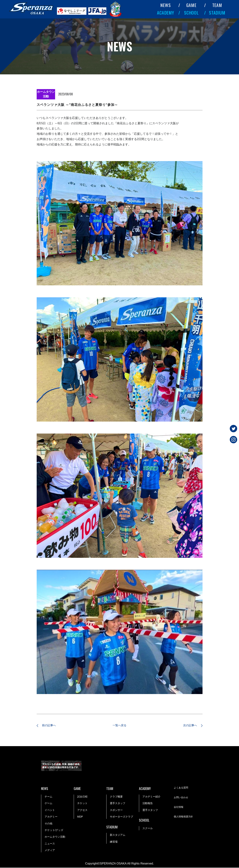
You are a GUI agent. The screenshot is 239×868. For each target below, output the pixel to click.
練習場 (114, 842)
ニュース (50, 844)
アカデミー (51, 817)
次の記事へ (189, 726)
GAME (191, 5)
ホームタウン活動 (55, 837)
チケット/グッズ (54, 830)
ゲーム (48, 804)
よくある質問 (182, 788)
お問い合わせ (182, 798)
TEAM (217, 5)
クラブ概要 (116, 797)
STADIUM (217, 13)
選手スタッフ (118, 804)
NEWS (166, 5)
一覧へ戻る (120, 726)
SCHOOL (191, 13)
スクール (148, 829)
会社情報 (179, 808)
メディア (50, 851)
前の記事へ (50, 726)
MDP (80, 817)
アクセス (82, 810)
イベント (50, 810)
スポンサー (116, 810)
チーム (48, 797)
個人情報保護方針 (184, 817)
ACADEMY (166, 13)
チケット (82, 804)
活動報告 (148, 804)
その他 (48, 824)
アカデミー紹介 (151, 797)
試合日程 (82, 797)
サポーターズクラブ (121, 817)
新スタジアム (118, 835)
